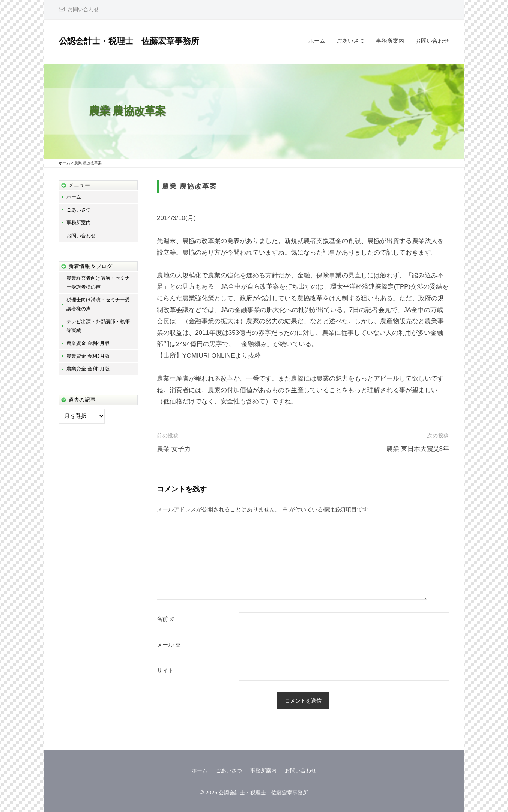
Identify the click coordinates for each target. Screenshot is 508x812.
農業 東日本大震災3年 (418, 449)
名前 (166, 619)
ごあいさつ (351, 41)
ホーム (317, 41)
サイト (165, 671)
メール (169, 645)
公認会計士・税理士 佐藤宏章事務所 (129, 41)
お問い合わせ (83, 10)
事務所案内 (390, 41)
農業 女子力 (174, 449)
